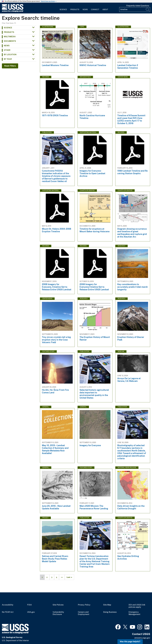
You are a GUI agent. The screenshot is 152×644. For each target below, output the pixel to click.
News (85, 10)
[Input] (135, 10)
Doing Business (110, 612)
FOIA (29, 605)
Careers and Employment (84, 613)
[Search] (148, 10)
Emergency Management (134, 613)
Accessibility (8, 605)
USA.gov (31, 612)
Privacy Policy (84, 605)
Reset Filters (10, 66)
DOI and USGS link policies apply (137, 606)
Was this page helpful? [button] (130, 642)
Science (63, 10)
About (105, 10)
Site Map (107, 605)
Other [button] (7, 50)
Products (75, 10)
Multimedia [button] (10, 37)
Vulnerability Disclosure (58, 613)
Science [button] (8, 28)
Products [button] (9, 32)
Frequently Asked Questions (138, 6)
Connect (95, 10)
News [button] (7, 46)
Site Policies (58, 605)
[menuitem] (63, 8)
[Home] (13, 11)
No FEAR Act (8, 612)
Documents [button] (10, 41)
